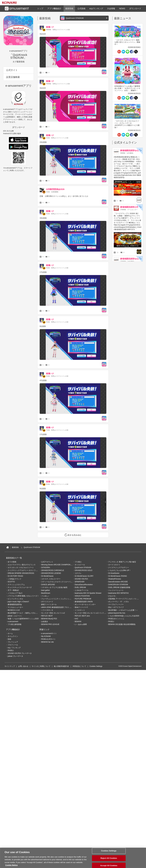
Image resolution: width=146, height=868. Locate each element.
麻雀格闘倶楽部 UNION (84, 602)
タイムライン (13, 636)
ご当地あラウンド (15, 579)
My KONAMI (46, 636)
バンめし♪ (45, 596)
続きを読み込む (73, 535)
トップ (40, 9)
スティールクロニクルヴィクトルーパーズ (57, 582)
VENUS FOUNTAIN (82, 596)
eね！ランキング (14, 648)
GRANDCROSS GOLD (83, 570)
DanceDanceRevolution (84, 585)
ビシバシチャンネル (15, 599)
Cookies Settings (96, 666)
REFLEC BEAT (47, 616)
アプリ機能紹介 (54, 9)
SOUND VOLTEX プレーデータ (20, 653)
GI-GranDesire (114, 573)
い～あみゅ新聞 (81, 624)
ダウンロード (135, 9)
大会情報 (111, 9)
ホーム (10, 633)
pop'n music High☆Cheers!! (18, 602)
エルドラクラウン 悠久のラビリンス (22, 565)
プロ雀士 (78, 562)
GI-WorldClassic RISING (118, 576)
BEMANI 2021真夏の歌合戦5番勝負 (122, 624)
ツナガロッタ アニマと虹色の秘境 (54, 587)
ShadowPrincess (115, 579)
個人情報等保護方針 (61, 666)
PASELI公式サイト (48, 639)
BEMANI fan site (47, 642)
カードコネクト (114, 565)
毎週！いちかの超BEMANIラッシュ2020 (23, 619)
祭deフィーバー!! (81, 607)
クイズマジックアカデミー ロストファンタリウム (27, 570)
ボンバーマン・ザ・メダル (118, 602)
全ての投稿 (12, 562)
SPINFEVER (80, 582)
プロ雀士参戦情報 (15, 624)
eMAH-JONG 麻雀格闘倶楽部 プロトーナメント (60, 607)
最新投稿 (69, 9)
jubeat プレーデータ (15, 656)
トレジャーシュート (116, 590)
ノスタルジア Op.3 (15, 593)
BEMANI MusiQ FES (49, 619)
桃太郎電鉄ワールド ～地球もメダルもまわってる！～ (28, 613)
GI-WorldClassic (47, 576)
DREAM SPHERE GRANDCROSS (21, 573)
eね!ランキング (96, 9)
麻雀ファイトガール (49, 604)
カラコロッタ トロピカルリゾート (21, 568)
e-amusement (13, 622)
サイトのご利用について (41, 666)
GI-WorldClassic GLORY (84, 576)
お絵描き (45, 622)
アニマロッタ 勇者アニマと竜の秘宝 (122, 562)
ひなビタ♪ (112, 596)
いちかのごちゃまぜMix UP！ (120, 570)
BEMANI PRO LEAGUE (50, 624)
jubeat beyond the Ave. (117, 613)
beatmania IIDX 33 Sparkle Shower (88, 593)
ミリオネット (80, 610)
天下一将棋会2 (13, 590)
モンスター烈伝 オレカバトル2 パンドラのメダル (94, 613)
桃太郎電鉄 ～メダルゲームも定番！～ (123, 610)
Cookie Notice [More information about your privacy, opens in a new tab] (11, 865)
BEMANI (78, 622)
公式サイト (12, 70)
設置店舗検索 (13, 77)
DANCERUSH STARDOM (118, 585)
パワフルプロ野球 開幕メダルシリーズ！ (23, 596)
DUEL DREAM (80, 587)
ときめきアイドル (82, 590)
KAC (76, 619)
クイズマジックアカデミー (118, 568)
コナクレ (78, 573)
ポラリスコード (47, 602)
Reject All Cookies (109, 858)
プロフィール (13, 645)
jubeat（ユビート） (15, 616)
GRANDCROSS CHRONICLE (53, 570)
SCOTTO (11, 582)
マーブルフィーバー (116, 604)
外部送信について (79, 666)
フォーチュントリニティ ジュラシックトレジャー (60, 599)
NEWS (122, 9)
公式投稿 (81, 9)
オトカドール (80, 565)
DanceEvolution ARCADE (118, 582)
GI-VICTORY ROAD (15, 576)
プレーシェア (13, 642)
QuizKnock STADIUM (83, 568)
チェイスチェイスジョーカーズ (20, 587)
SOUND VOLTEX (81, 579)
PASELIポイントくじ (116, 619)
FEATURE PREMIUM (83, 599)
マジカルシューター (15, 607)
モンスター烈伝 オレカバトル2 (53, 613)
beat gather (46, 590)
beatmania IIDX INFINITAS (118, 593)
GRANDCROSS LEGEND (51, 573)
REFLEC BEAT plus (82, 616)
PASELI (111, 622)
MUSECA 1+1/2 (14, 610)
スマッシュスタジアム (16, 585)
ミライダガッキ (47, 610)
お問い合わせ (23, 666)
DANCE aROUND (48, 585)
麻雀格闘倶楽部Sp (15, 604)
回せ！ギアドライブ (116, 607)
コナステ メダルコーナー (51, 579)
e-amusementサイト (49, 633)
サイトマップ (10, 666)
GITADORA (46, 568)
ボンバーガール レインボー (85, 604)
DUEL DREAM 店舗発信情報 (119, 587)
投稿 (9, 639)
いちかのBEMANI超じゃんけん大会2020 (124, 616)
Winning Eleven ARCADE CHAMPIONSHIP (58, 565)
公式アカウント (47, 562)
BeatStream (46, 593)
